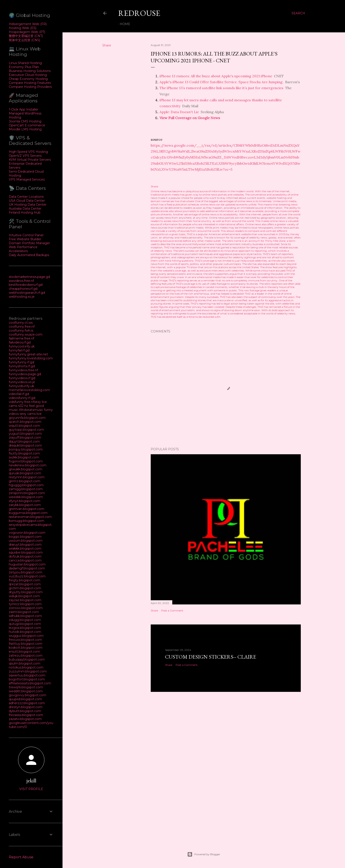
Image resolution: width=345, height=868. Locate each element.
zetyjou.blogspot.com (26, 572)
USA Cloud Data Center (27, 201)
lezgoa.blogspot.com (25, 628)
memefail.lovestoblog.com (29, 390)
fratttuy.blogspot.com (26, 644)
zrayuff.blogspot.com (25, 438)
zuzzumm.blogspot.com (28, 671)
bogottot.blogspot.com (27, 679)
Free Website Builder (25, 239)
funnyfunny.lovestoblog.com (31, 358)
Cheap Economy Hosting (28, 79)
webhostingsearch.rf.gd (27, 293)
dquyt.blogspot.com (24, 441)
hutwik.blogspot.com (25, 632)
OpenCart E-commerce (27, 125)
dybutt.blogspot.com (25, 711)
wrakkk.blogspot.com (25, 549)
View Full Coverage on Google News (190, 118)
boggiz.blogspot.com (25, 537)
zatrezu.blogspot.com (26, 656)
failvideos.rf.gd (20, 342)
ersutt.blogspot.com (24, 652)
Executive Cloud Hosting (28, 75)
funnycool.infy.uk (22, 346)
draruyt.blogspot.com (25, 545)
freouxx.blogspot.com (25, 640)
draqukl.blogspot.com (25, 445)
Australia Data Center (25, 209)
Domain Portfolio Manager (29, 243)
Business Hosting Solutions (30, 71)
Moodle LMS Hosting (25, 129)
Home (125, 24)
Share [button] (107, 45)
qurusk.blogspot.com (25, 473)
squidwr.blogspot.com (26, 552)
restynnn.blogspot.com (27, 477)
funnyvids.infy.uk (21, 386)
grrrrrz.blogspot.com (25, 481)
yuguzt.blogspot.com (25, 434)
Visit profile (31, 789)
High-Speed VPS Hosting (28, 152)
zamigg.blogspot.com (26, 489)
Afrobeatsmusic (31, 410)
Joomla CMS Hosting (25, 121)
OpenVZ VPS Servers (25, 156)
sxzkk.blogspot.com (24, 457)
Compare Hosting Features (30, 83)
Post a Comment (172, 610)
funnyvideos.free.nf (23, 370)
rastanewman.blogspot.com (30, 517)
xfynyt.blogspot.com (25, 501)
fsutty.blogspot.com (24, 453)
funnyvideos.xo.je (22, 382)
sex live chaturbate (182, 201)
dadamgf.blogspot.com (27, 568)
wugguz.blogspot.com (26, 636)
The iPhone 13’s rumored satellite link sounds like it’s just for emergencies (221, 88)
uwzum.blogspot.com (26, 541)
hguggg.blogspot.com (26, 485)
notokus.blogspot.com (26, 667)
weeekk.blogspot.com (26, 497)
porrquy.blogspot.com (26, 449)
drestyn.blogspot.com (26, 707)
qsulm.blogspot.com (25, 663)
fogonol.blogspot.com (26, 461)
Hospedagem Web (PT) (27, 32)
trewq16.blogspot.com (26, 687)
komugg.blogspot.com (27, 521)
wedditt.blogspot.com (26, 691)
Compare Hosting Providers (30, 87)
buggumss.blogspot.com (28, 513)
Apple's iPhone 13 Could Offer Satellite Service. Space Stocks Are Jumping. (221, 82)
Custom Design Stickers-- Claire (211, 657)
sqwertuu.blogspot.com (27, 675)
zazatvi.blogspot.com (25, 719)
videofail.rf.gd (19, 394)
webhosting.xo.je (22, 297)
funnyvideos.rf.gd (22, 378)
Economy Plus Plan (24, 67)
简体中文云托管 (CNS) (24, 40)
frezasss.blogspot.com (26, 715)
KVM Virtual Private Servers (30, 160)
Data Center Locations (26, 197)
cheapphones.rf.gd (23, 289)
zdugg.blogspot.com (25, 620)
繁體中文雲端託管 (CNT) (26, 36)
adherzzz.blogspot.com (27, 703)
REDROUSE (139, 13)
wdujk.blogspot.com (24, 596)
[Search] (298, 13)
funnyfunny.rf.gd (21, 362)
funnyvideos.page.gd (25, 374)
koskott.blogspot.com (26, 648)
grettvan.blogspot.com (27, 509)
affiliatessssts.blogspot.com (30, 683)
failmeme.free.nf (21, 338)
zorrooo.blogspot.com (26, 608)
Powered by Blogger (204, 854)
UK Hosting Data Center (28, 205)
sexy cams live (31, 414)
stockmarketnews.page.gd (29, 277)
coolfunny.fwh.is (21, 331)
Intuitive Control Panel (26, 235)
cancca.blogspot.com (25, 560)
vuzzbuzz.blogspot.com (27, 576)
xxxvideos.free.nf (21, 281)
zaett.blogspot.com (24, 612)
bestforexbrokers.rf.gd (26, 285)
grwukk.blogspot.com (26, 469)
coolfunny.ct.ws (21, 323)
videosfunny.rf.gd (22, 398)
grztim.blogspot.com (25, 588)
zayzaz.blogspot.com (25, 600)
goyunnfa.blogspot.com (27, 418)
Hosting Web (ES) (23, 28)
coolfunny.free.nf (22, 327)
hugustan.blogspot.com (27, 564)
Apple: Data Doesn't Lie (179, 112)
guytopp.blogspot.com (26, 430)
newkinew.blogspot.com (28, 465)
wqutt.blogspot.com (24, 426)
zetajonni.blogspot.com (27, 493)
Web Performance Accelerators (23, 249)
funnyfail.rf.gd (19, 350)
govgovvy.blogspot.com (28, 695)
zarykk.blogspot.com (25, 505)
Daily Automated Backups (29, 255)
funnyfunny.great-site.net (28, 354)
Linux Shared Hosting (25, 63)
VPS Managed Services (27, 179)
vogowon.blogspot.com (27, 533)
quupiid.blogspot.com (25, 699)
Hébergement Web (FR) (28, 24)
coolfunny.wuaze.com (26, 334)
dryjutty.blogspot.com (26, 592)
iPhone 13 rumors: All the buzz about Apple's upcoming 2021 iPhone (216, 76)
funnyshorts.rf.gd (22, 366)
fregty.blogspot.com (25, 580)
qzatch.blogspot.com (25, 422)
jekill (31, 780)
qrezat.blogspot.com (25, 584)
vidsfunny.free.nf (21, 402)
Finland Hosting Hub (25, 212)
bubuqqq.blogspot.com (27, 659)
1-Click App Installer (24, 109)
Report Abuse (21, 857)
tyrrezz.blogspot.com (25, 604)
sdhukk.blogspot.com (25, 616)
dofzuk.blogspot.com (25, 556)
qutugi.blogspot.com (25, 624)
